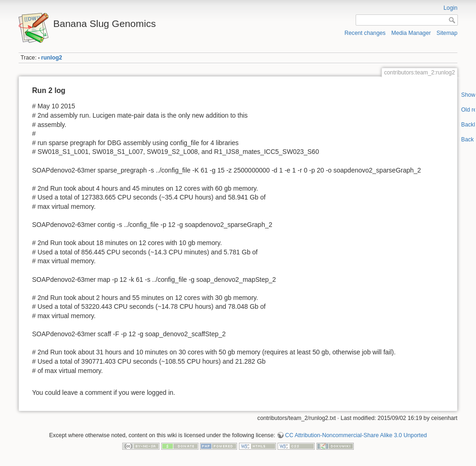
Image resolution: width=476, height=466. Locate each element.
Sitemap (447, 33)
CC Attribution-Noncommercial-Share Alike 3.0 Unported (356, 435)
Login (450, 8)
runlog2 (52, 58)
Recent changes (365, 33)
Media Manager (411, 33)
